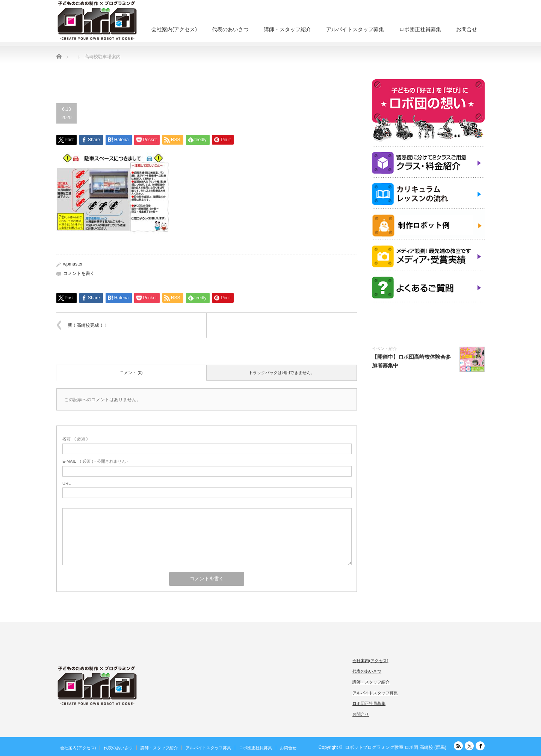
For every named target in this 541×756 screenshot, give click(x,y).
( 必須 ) (75, 439)
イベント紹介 (384, 349)
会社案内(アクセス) (174, 29)
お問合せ (467, 29)
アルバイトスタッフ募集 (355, 29)
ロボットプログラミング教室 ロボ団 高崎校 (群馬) (396, 747)
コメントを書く (79, 273)
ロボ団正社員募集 (420, 29)
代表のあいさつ (230, 29)
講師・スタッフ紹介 (287, 29)
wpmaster (73, 264)
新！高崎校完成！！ (88, 325)
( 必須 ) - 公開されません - (95, 461)
